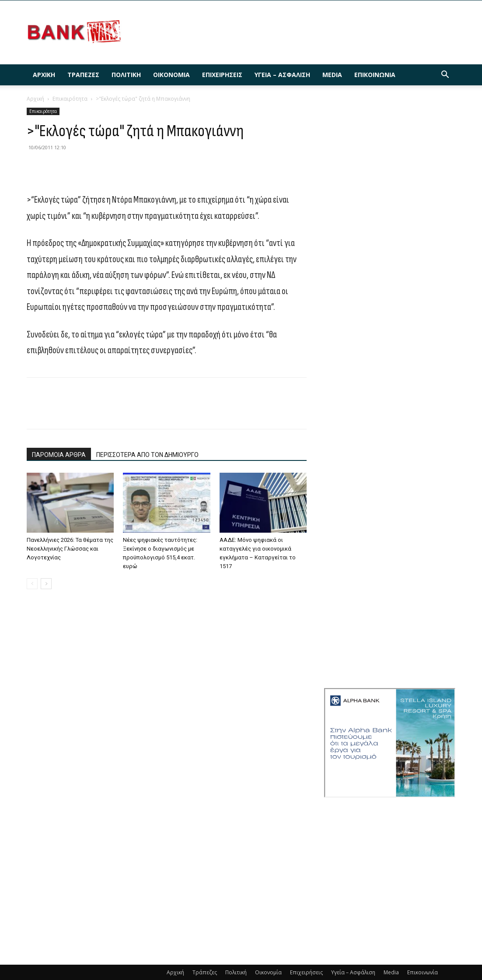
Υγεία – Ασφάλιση (282, 75)
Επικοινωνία (375, 75)
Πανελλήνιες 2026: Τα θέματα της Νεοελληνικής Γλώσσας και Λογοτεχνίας (70, 549)
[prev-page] (32, 584)
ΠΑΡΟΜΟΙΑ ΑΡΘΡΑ (59, 455)
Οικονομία (171, 75)
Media (332, 75)
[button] (445, 76)
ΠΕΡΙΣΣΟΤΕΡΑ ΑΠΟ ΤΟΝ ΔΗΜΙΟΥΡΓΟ (147, 455)
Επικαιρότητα (70, 99)
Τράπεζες (83, 75)
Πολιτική (126, 75)
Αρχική (44, 75)
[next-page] (46, 584)
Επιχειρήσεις (222, 75)
